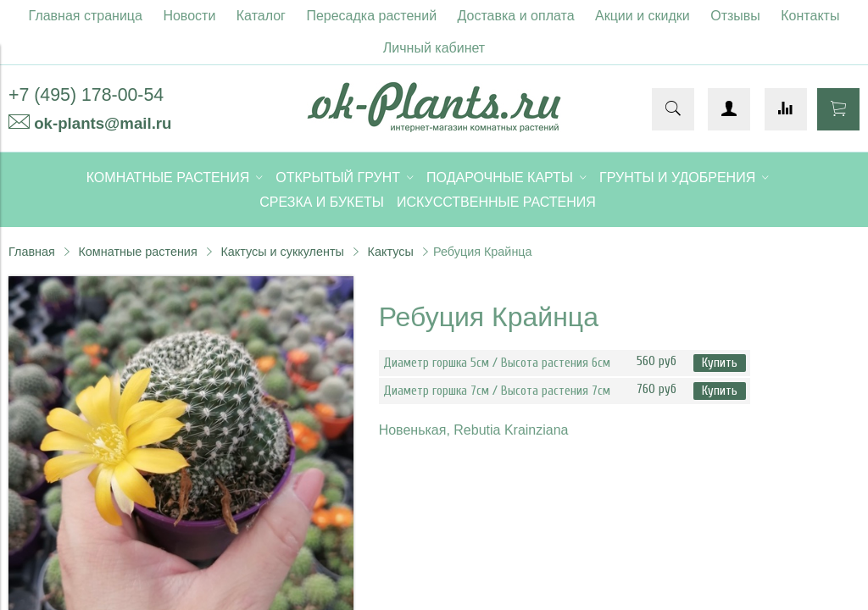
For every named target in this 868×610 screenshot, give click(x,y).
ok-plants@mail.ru (103, 123)
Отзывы (735, 16)
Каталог (261, 16)
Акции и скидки (643, 16)
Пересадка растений (371, 16)
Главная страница (86, 16)
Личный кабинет (434, 48)
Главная (32, 252)
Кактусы (391, 252)
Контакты (810, 16)
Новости (189, 16)
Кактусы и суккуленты (282, 252)
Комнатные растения (137, 252)
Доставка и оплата (516, 16)
